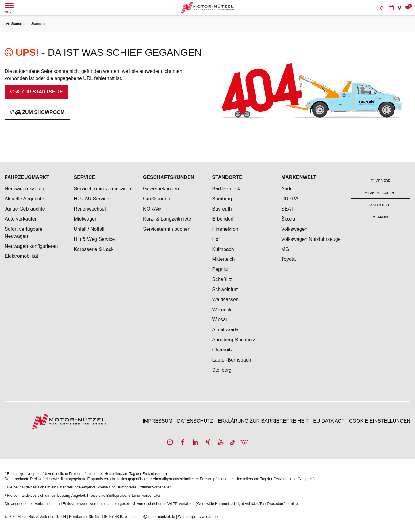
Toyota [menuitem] (288, 259)
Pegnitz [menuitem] (220, 269)
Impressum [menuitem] (158, 421)
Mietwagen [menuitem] (86, 219)
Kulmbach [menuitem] (223, 249)
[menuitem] (382, 8)
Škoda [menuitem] (288, 219)
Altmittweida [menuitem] (225, 330)
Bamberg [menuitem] (222, 199)
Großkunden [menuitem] (157, 199)
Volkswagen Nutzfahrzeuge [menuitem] (311, 239)
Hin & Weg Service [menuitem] (94, 239)
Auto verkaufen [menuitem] (21, 219)
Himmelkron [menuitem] (225, 229)
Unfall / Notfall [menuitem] (89, 229)
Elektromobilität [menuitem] (21, 256)
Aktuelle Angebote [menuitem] (24, 199)
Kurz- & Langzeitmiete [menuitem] (167, 219)
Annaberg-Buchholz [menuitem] (234, 340)
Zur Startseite (39, 92)
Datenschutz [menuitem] (195, 421)
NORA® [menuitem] (152, 209)
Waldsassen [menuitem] (226, 300)
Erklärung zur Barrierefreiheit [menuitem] (263, 421)
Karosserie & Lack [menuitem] (94, 249)
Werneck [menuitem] (222, 310)
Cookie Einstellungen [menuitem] (380, 421)
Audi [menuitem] (286, 189)
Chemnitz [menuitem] (223, 350)
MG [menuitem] (285, 249)
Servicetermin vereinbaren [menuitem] (103, 189)
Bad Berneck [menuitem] (226, 189)
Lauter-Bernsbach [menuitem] (232, 360)
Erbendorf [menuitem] (223, 219)
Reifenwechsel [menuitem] (90, 209)
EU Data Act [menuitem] (329, 421)
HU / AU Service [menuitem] (92, 199)
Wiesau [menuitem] (220, 319)
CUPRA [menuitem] (290, 199)
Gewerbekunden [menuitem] (161, 189)
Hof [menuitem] (216, 239)
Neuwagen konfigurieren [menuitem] (31, 246)
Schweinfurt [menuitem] (225, 289)
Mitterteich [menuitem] (224, 259)
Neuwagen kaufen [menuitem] (24, 189)
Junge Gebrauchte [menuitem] (25, 209)
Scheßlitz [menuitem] (222, 279)
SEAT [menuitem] (288, 209)
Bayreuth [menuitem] (222, 209)
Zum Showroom (40, 112)
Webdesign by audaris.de (199, 517)
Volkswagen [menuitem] (294, 229)
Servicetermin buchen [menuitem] (167, 229)
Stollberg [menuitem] (222, 370)
